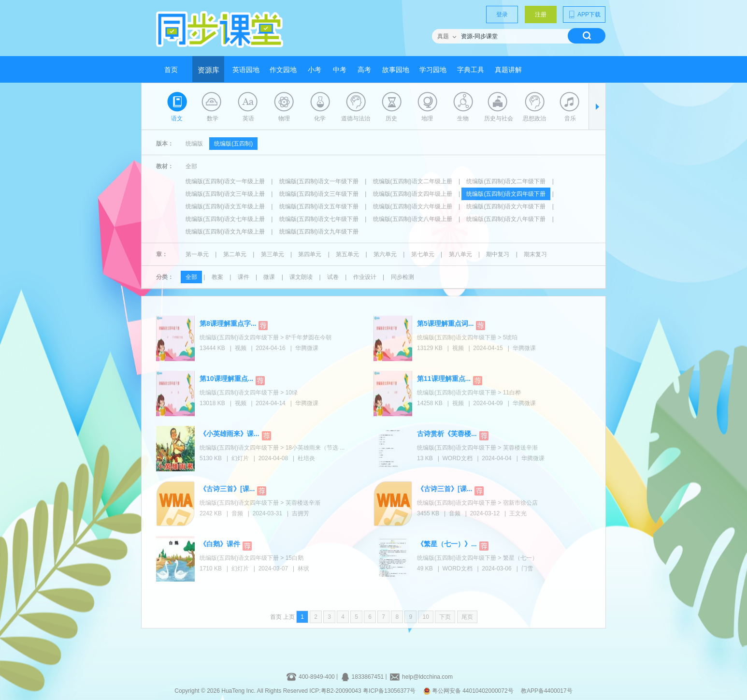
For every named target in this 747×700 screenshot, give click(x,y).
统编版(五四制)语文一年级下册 (319, 181)
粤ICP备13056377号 (389, 691)
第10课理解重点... (226, 379)
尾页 (467, 617)
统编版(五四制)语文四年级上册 (413, 194)
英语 (248, 118)
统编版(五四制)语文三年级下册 (319, 194)
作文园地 (283, 70)
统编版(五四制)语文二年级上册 (413, 181)
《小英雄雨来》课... (230, 434)
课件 (244, 277)
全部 (191, 166)
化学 (320, 118)
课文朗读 (301, 277)
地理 (427, 118)
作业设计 (365, 277)
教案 (217, 277)
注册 (541, 15)
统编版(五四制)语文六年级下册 (506, 206)
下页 (445, 617)
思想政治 (534, 118)
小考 (315, 70)
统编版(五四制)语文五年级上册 (225, 206)
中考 (340, 70)
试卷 (333, 277)
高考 (364, 70)
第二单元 (235, 254)
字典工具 (471, 70)
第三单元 (273, 254)
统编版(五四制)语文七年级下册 (319, 219)
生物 (463, 118)
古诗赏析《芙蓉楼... (447, 434)
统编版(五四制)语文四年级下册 (506, 194)
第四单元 (310, 254)
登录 (502, 15)
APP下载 (584, 15)
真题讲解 (508, 70)
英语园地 (246, 70)
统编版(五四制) (233, 144)
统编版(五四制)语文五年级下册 (319, 206)
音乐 (570, 118)
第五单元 (347, 254)
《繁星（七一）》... (447, 544)
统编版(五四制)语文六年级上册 (413, 206)
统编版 (194, 144)
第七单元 (423, 254)
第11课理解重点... (444, 379)
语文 (177, 118)
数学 (213, 118)
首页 (171, 70)
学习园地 (433, 70)
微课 (269, 277)
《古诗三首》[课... (227, 489)
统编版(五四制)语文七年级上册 (225, 219)
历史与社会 (499, 118)
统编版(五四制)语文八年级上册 (413, 219)
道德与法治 (356, 118)
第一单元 (197, 254)
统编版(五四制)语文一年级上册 (225, 181)
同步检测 (402, 277)
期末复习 (535, 254)
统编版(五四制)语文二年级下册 (506, 181)
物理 (284, 118)
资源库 (208, 70)
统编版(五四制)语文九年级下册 (319, 232)
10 (425, 617)
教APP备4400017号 (547, 691)
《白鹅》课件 (220, 544)
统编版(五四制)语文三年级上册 (225, 194)
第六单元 (385, 254)
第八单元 (460, 254)
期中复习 (498, 254)
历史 (391, 118)
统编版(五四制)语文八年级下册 (506, 219)
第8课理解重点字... (228, 323)
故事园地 (396, 70)
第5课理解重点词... (445, 323)
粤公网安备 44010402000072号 (469, 691)
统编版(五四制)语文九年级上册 (225, 232)
